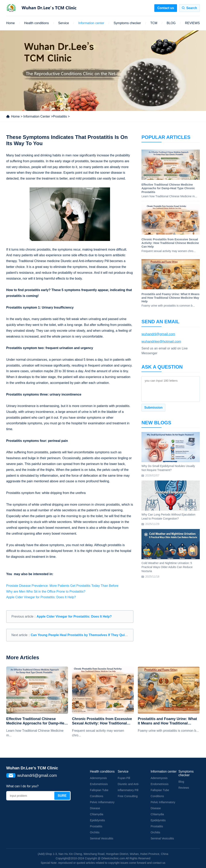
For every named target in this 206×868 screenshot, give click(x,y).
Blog (181, 782)
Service (63, 23)
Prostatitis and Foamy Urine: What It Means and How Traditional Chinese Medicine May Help (167, 721)
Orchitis (95, 832)
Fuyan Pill (124, 778)
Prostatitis (60, 116)
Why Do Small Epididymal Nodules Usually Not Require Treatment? (168, 468)
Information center (91, 23)
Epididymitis (97, 820)
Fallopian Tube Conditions (99, 793)
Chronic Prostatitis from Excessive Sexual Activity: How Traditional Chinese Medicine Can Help (102, 721)
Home (11, 23)
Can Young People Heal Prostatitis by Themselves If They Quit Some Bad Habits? (93, 635)
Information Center (37, 116)
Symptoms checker (127, 23)
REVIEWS (192, 23)
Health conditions (37, 23)
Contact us (166, 8)
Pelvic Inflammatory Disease (102, 805)
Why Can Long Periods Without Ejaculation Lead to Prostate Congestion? (168, 517)
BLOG (171, 23)
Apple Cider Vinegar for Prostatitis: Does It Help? (41, 597)
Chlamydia (97, 814)
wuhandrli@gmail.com (158, 334)
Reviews (184, 788)
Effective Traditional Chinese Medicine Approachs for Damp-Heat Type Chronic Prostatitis (37, 721)
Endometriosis (99, 784)
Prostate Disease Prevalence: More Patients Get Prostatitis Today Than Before (62, 586)
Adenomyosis (98, 778)
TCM (154, 23)
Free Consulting (128, 796)
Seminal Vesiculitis (102, 838)
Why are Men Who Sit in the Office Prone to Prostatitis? (46, 592)
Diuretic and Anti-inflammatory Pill (128, 787)
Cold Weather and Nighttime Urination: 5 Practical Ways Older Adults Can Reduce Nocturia (167, 567)
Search (192, 8)
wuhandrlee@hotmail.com (161, 342)
